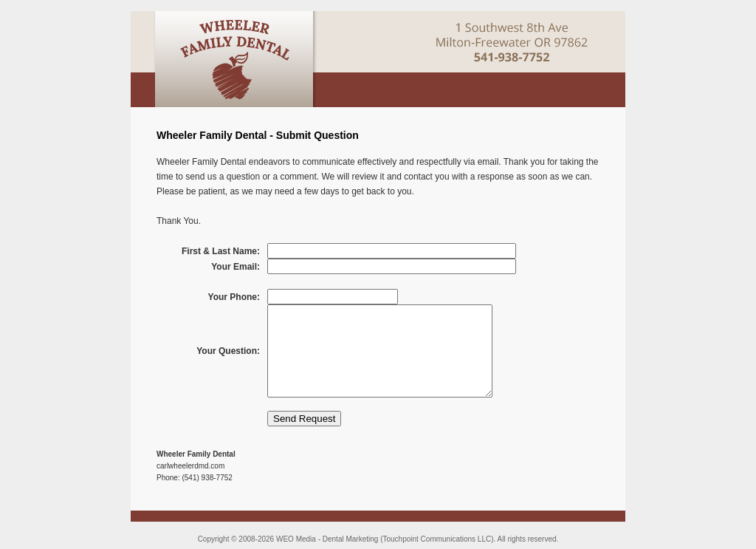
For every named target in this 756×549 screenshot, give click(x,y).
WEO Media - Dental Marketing (327, 539)
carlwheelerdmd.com (190, 466)
